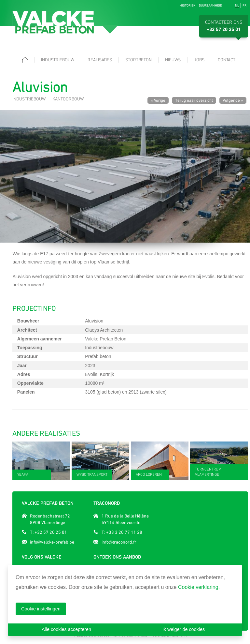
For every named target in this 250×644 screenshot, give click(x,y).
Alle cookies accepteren (66, 629)
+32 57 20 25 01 (224, 30)
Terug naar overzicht (194, 100)
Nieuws (173, 60)
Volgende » (233, 100)
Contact (227, 60)
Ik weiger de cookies (184, 629)
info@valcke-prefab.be (52, 542)
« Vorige (158, 100)
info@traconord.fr (119, 542)
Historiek (187, 5)
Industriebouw (58, 60)
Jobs (199, 60)
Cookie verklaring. (199, 587)
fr (244, 5)
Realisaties (100, 60)
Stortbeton (139, 60)
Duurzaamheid (210, 5)
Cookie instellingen (41, 609)
